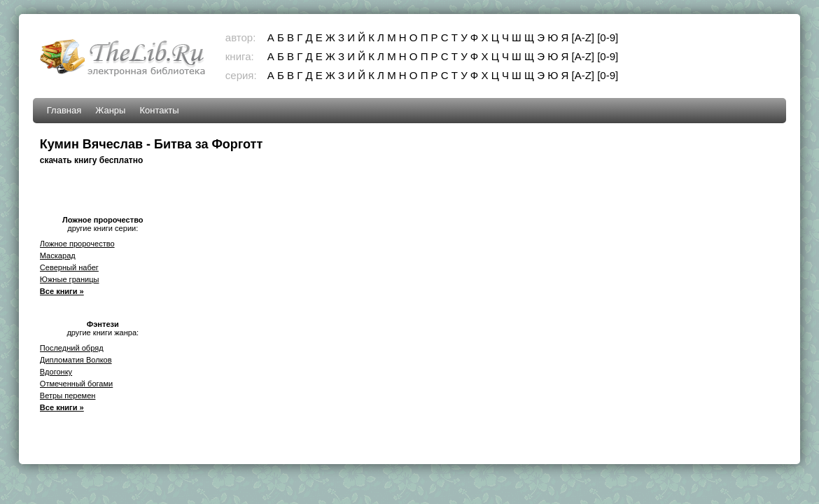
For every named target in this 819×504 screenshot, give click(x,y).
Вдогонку (56, 372)
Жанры (110, 110)
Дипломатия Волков (76, 360)
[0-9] (608, 37)
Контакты (159, 110)
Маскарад (58, 255)
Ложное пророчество (77, 244)
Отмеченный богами (76, 384)
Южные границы (70, 279)
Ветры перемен (68, 395)
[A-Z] (583, 37)
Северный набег (69, 267)
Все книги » (62, 291)
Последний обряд (72, 348)
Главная (64, 110)
